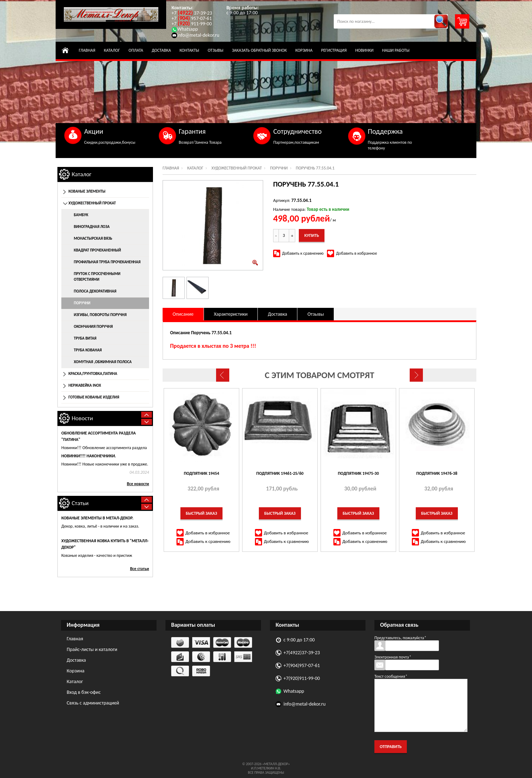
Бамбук (81, 215)
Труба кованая (88, 350)
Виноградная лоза (92, 227)
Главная (87, 50)
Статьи (80, 503)
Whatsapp (185, 29)
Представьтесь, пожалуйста (400, 638)
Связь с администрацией (93, 703)
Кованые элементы (87, 191)
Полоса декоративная (95, 291)
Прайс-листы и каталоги (92, 649)
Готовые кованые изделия (94, 397)
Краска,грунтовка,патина (93, 374)
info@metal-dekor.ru (195, 35)
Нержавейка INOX (85, 385)
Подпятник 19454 (201, 473)
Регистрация (334, 50)
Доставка (161, 50)
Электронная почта (393, 657)
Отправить (391, 747)
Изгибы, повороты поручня (100, 315)
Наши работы (396, 50)
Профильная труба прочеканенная (107, 262)
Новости (82, 418)
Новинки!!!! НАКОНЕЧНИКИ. (89, 456)
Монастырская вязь (93, 238)
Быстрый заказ (201, 513)
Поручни (279, 168)
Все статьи (140, 569)
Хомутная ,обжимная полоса (103, 362)
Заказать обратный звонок (259, 50)
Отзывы (215, 50)
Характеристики (231, 314)
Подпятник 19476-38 (437, 473)
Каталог (112, 50)
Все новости (138, 484)
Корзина (304, 50)
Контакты (189, 50)
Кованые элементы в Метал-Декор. (97, 518)
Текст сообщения (391, 676)
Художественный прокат (237, 168)
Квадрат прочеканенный (97, 250)
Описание (183, 314)
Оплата (136, 50)
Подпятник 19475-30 (359, 473)
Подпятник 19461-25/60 (280, 473)
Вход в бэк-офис (84, 692)
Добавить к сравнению (303, 253)
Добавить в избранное (356, 253)
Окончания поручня (93, 327)
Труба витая (85, 338)
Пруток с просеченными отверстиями (97, 277)
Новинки (364, 50)
